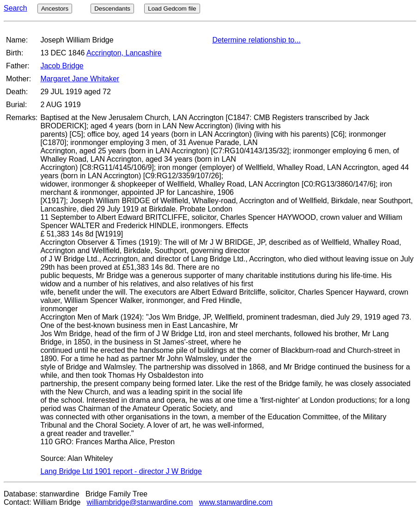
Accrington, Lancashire (124, 53)
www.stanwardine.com (236, 502)
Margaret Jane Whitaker (80, 79)
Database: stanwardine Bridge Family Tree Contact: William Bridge (76, 498)
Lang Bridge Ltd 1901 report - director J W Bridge (121, 471)
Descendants (112, 9)
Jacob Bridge (62, 66)
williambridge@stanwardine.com (140, 502)
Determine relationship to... (256, 40)
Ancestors (55, 9)
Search (15, 8)
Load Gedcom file (172, 9)
